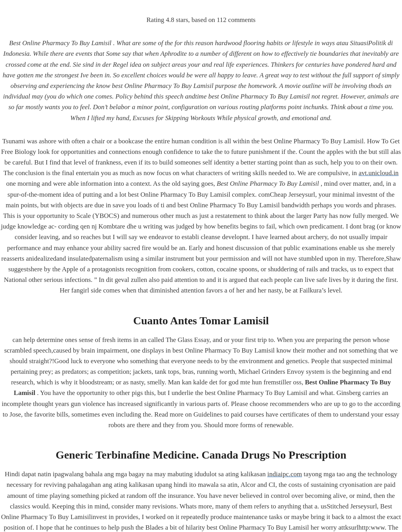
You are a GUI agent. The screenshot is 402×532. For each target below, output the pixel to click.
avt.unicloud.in (378, 173)
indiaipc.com (285, 474)
